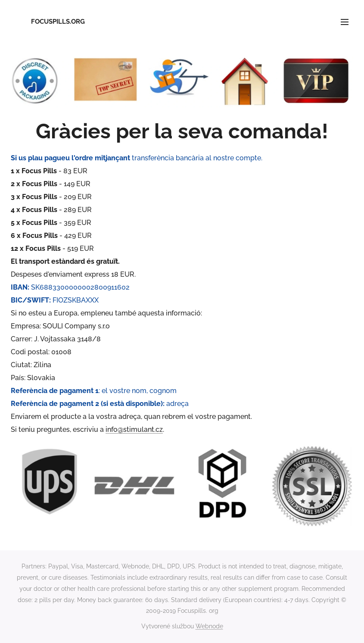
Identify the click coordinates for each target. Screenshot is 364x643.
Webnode (209, 626)
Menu (345, 22)
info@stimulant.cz (134, 429)
